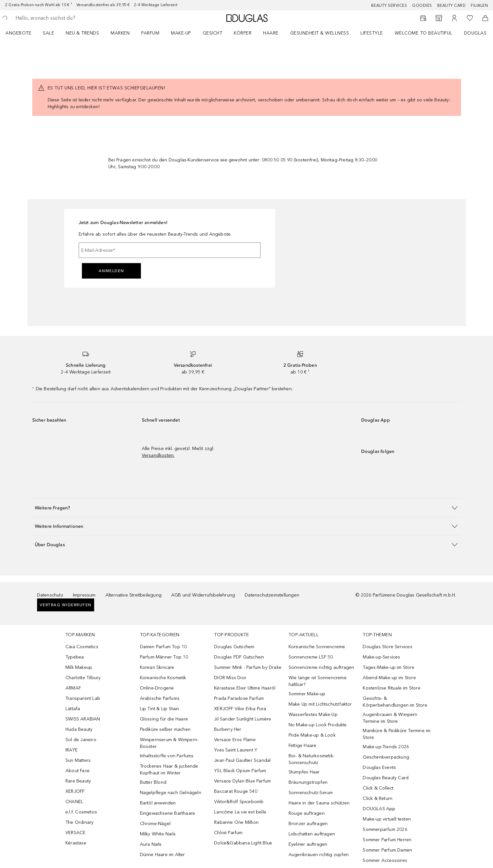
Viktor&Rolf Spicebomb (239, 802)
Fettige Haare (303, 745)
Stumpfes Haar (304, 772)
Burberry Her (228, 729)
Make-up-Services (381, 657)
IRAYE (72, 750)
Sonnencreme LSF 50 (311, 657)
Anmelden (111, 271)
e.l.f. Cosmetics (81, 812)
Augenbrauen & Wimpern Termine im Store (390, 718)
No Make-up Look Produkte (318, 725)
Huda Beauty (79, 729)
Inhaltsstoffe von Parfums (167, 756)
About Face (78, 771)
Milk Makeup (79, 667)
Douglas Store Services (387, 647)
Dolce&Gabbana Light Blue (243, 843)
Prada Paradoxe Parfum (239, 698)
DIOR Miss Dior (230, 678)
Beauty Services (389, 5)
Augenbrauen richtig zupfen (319, 855)
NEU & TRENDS (82, 33)
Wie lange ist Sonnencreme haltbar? (318, 681)
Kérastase (76, 843)
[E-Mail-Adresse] (170, 250)
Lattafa (73, 709)
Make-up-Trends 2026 (386, 747)
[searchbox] (63, 18)
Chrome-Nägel (155, 824)
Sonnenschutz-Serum (311, 793)
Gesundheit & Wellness (320, 33)
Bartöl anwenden (158, 803)
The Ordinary (79, 822)
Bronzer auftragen (308, 824)
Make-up (181, 33)
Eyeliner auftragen (308, 844)
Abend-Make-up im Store (389, 678)
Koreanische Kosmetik (163, 678)
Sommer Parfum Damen (387, 850)
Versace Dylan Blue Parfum (242, 781)
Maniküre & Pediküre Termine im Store (397, 734)
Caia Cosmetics (82, 647)
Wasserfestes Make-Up (313, 715)
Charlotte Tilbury (83, 678)
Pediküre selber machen (165, 729)
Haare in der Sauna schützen (319, 803)
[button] (247, 508)
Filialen (479, 5)
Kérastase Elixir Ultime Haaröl (245, 688)
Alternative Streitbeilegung (133, 595)
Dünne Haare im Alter (163, 855)
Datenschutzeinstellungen (272, 595)
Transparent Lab (83, 698)
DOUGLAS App (379, 809)
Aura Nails (151, 844)
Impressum (84, 595)
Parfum (150, 33)
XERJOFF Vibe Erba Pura (240, 709)
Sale (49, 33)
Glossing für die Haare (164, 719)
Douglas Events (379, 767)
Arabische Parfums (160, 698)
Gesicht (213, 33)
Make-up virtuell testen (387, 819)
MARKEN (120, 33)
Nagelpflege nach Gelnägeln (171, 793)
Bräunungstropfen (308, 782)
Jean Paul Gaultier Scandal (242, 760)
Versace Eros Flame (235, 740)
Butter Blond (153, 782)
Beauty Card (452, 5)
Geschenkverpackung (386, 757)
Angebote (18, 33)
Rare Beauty (78, 781)
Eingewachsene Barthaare (168, 813)
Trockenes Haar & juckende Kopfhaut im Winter (169, 770)
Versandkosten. (158, 455)
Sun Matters (78, 760)
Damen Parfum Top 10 (163, 647)
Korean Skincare (157, 667)
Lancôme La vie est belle (240, 812)
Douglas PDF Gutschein (239, 657)
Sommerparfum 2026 (385, 829)
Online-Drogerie (157, 688)
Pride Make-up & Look (312, 735)
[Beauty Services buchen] (423, 18)
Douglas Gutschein (234, 647)
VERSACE (75, 833)
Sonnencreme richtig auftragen (321, 667)
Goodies (422, 5)
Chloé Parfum (228, 833)
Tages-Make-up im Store (388, 667)
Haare (271, 33)
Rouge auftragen (307, 813)
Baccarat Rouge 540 (236, 791)
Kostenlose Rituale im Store (391, 688)
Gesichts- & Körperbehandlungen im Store (395, 702)
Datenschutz (50, 595)
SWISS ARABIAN (83, 719)
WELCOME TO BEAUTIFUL (424, 33)
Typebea (75, 657)
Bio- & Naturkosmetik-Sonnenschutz (311, 759)
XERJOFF (75, 791)
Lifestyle (372, 33)
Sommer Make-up (307, 694)
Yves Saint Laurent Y (236, 750)
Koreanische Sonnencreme (317, 647)
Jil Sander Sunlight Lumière (243, 719)
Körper (243, 33)
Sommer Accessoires (385, 860)
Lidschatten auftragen (312, 834)
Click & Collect (378, 788)
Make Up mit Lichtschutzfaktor (320, 704)
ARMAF (73, 688)
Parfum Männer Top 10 (164, 657)
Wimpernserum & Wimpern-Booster (169, 743)
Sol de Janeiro (81, 740)
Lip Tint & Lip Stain (160, 709)
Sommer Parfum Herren (387, 840)
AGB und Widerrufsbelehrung (203, 595)
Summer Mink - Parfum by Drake (248, 667)
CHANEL (74, 802)
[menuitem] (23, 33)
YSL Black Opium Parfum (240, 771)
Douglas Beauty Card (386, 778)
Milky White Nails (158, 834)
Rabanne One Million (236, 822)
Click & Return (378, 798)
